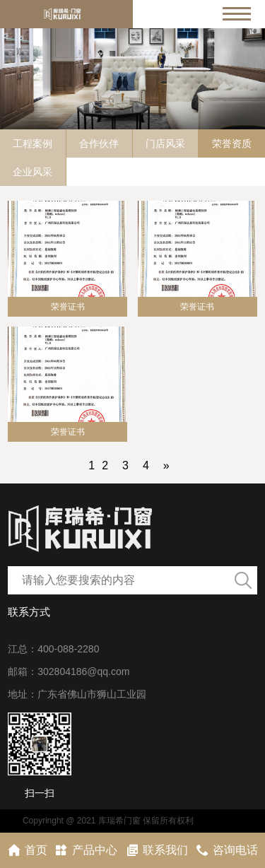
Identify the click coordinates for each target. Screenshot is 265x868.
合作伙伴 (99, 143)
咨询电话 (226, 850)
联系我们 (157, 850)
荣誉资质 (232, 143)
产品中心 (86, 850)
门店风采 (165, 143)
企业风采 (33, 172)
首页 (27, 850)
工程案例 (33, 143)
